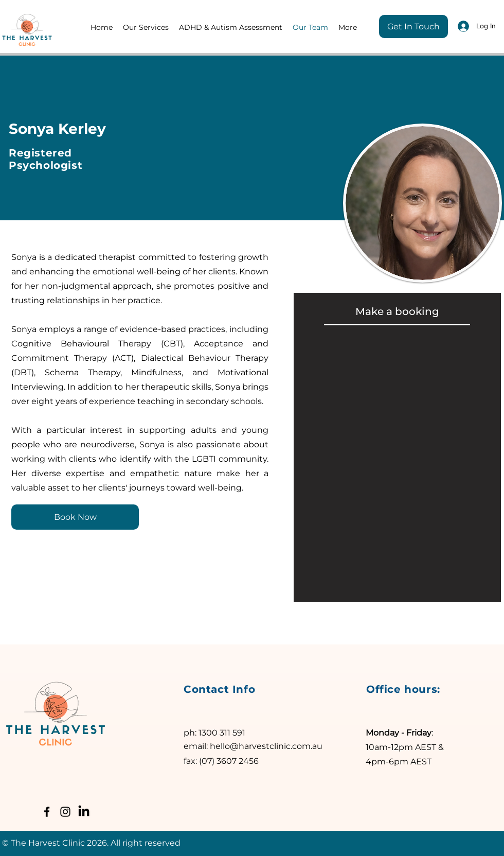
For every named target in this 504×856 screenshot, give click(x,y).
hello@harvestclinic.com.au (266, 746)
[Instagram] (65, 812)
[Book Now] (75, 517)
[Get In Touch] (413, 27)
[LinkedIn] (84, 812)
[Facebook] (47, 812)
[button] (146, 28)
